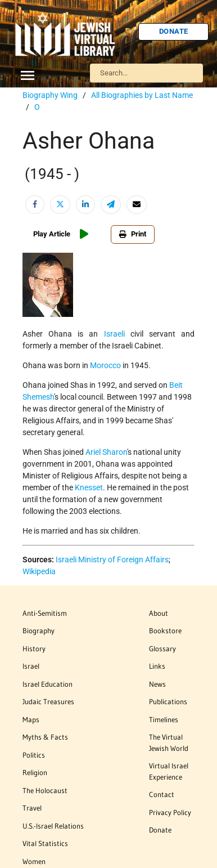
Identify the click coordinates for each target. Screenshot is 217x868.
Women (34, 861)
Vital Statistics (45, 843)
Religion (35, 772)
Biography (39, 630)
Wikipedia (39, 571)
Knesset (89, 487)
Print (133, 234)
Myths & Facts (45, 737)
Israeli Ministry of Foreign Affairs (112, 560)
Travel (32, 808)
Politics (34, 755)
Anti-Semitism (45, 613)
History (34, 648)
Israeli (114, 334)
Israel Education (48, 684)
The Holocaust (45, 790)
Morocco (105, 365)
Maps (31, 719)
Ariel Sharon (106, 452)
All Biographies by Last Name (142, 95)
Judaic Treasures (48, 701)
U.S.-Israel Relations (53, 826)
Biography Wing (50, 95)
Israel (31, 666)
